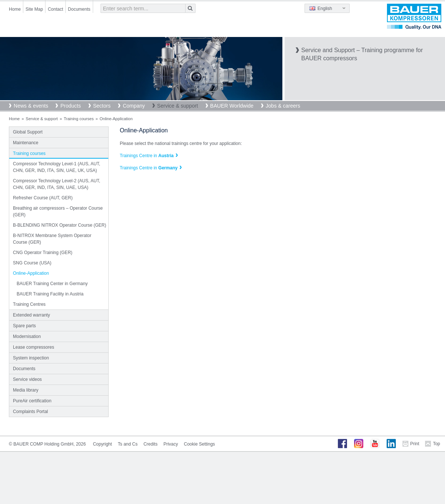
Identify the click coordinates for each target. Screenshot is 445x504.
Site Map (34, 9)
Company (134, 106)
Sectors (102, 106)
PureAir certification (32, 401)
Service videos (27, 379)
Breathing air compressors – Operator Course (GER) (58, 212)
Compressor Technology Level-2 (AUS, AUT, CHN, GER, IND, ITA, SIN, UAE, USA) (57, 184)
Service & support (178, 106)
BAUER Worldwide (232, 106)
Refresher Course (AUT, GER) (43, 198)
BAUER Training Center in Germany (52, 284)
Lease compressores (33, 347)
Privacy (171, 444)
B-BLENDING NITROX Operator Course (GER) (60, 225)
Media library (26, 390)
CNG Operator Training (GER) (43, 253)
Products (70, 106)
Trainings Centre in (147, 156)
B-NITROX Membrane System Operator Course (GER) (52, 239)
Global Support (28, 132)
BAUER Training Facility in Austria (50, 294)
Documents (79, 9)
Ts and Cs (128, 444)
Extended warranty (31, 315)
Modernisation (27, 336)
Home (15, 9)
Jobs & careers (283, 106)
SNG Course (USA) (32, 263)
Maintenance (26, 143)
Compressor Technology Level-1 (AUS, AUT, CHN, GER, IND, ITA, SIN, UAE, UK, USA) (57, 167)
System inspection (31, 358)
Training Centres (29, 304)
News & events (31, 106)
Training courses (79, 119)
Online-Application (31, 273)
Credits (150, 444)
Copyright (102, 444)
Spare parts (24, 326)
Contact (55, 9)
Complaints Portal (30, 412)
